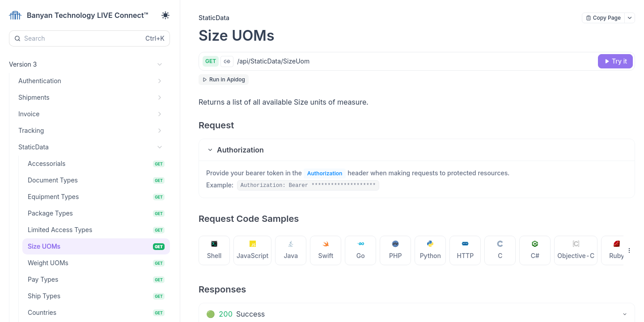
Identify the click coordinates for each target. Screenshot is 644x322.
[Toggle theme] (165, 15)
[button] (417, 150)
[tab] (214, 250)
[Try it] (615, 61)
